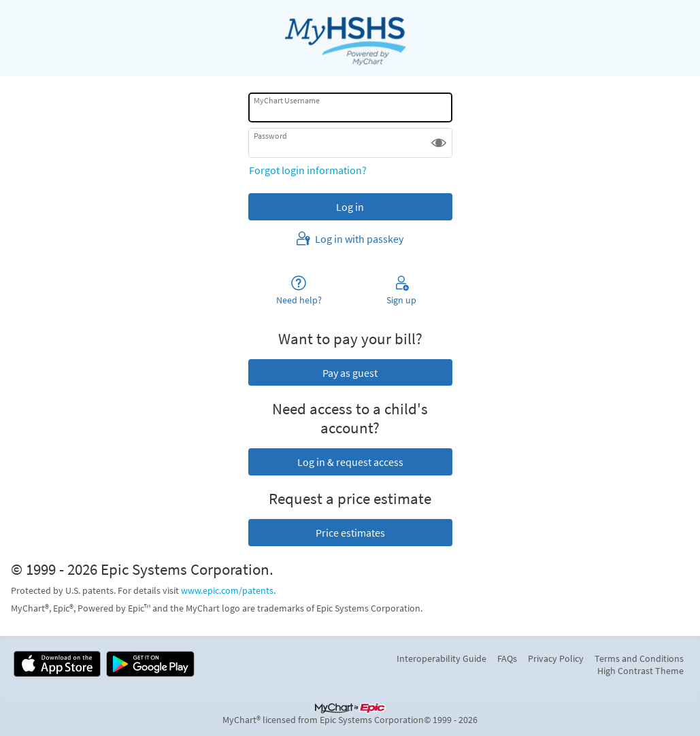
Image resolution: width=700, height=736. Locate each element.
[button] (439, 143)
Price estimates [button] (350, 533)
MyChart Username (287, 100)
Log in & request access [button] (350, 462)
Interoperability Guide (441, 658)
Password (270, 136)
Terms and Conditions (639, 658)
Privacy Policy (556, 658)
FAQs (507, 658)
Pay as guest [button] (350, 373)
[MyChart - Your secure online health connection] (350, 38)
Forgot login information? (308, 170)
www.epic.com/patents (227, 590)
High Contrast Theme (640, 671)
